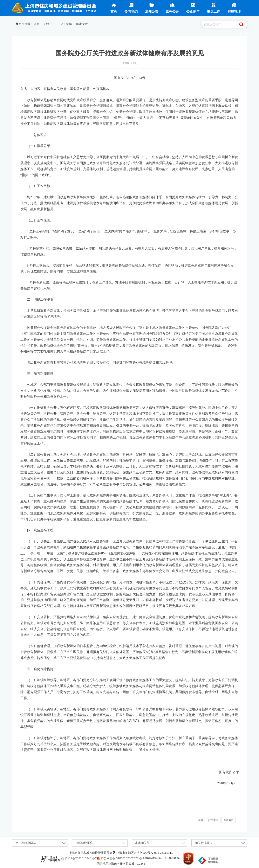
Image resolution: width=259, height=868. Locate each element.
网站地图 (103, 864)
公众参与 (193, 8)
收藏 (200, 820)
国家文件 (82, 24)
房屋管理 (234, 8)
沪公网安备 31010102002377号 (121, 858)
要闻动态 (131, 8)
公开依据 (66, 24)
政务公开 (172, 8)
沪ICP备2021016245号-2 (80, 858)
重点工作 (213, 8)
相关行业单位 (204, 843)
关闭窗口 (229, 820)
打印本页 (213, 820)
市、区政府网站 (26, 843)
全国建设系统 (84, 843)
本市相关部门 (144, 843)
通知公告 (152, 8)
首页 (114, 8)
